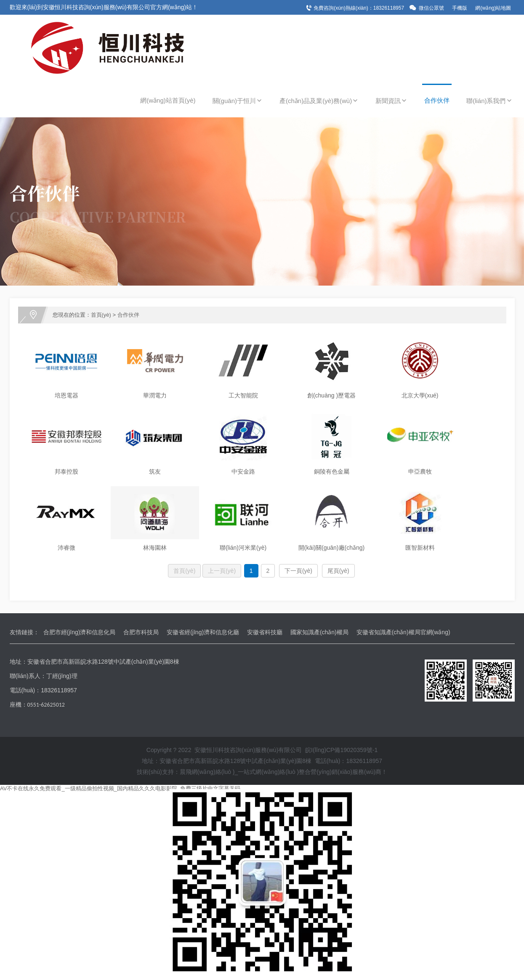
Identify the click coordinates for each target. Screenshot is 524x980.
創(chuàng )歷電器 (331, 395)
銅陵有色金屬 (332, 471)
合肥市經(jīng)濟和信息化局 (80, 632)
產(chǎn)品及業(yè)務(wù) (319, 101)
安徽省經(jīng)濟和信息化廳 (203, 632)
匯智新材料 (420, 548)
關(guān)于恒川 (238, 101)
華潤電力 (155, 395)
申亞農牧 (420, 471)
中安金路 (243, 471)
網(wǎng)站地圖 (493, 8)
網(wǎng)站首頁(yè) (168, 100)
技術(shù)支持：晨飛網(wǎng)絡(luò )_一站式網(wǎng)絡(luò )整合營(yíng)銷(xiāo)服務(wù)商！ (262, 772)
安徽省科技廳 (265, 632)
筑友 (155, 471)
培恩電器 (66, 395)
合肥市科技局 (141, 632)
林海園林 (155, 548)
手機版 (460, 8)
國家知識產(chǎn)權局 (319, 632)
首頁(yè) (101, 315)
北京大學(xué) (420, 395)
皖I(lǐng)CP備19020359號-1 (341, 750)
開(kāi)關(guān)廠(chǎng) (331, 548)
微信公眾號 (431, 8)
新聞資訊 (391, 101)
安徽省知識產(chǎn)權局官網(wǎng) (403, 632)
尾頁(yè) (338, 571)
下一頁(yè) (298, 571)
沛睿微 (66, 548)
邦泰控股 (66, 471)
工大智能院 (243, 395)
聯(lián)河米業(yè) (243, 548)
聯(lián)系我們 (489, 101)
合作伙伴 (437, 100)
